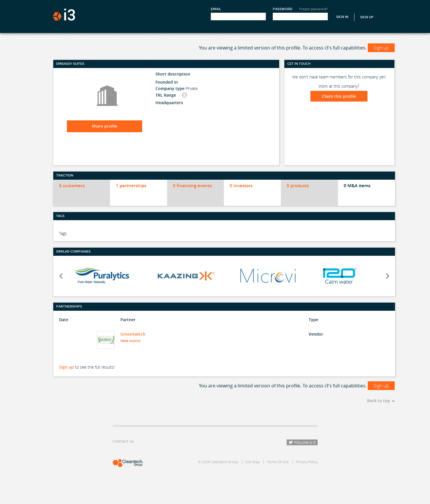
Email (216, 9)
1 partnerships (131, 186)
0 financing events (192, 186)
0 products (298, 186)
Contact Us (123, 442)
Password (283, 9)
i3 (64, 15)
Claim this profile (339, 96)
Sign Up (367, 17)
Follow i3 (302, 442)
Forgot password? (313, 9)
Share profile (105, 126)
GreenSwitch (133, 334)
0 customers (72, 186)
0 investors (241, 186)
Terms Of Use (278, 462)
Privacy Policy (307, 462)
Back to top (379, 401)
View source (132, 341)
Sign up (381, 48)
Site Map (252, 462)
